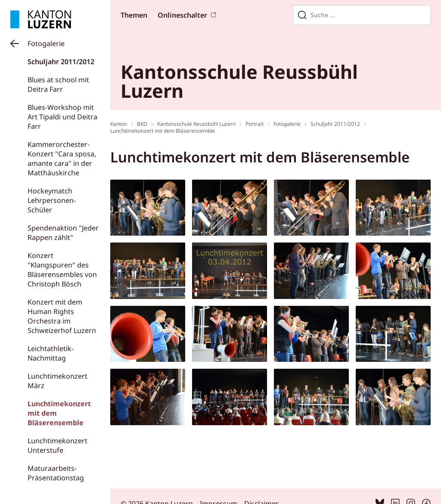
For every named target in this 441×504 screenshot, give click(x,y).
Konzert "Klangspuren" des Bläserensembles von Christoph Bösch (62, 270)
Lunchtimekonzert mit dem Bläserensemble (163, 131)
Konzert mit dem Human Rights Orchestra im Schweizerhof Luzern (62, 316)
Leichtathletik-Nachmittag (51, 353)
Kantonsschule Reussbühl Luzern (196, 124)
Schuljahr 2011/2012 (61, 62)
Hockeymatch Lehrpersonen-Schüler (52, 200)
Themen (134, 15)
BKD (142, 124)
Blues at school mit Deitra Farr (58, 84)
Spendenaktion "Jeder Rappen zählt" (63, 233)
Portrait (255, 124)
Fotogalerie (46, 44)
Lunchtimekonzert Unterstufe (57, 445)
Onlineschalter (182, 15)
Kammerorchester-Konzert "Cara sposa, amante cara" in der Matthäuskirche (62, 159)
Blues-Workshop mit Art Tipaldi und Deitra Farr (62, 117)
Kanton (119, 124)
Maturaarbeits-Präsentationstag (56, 473)
